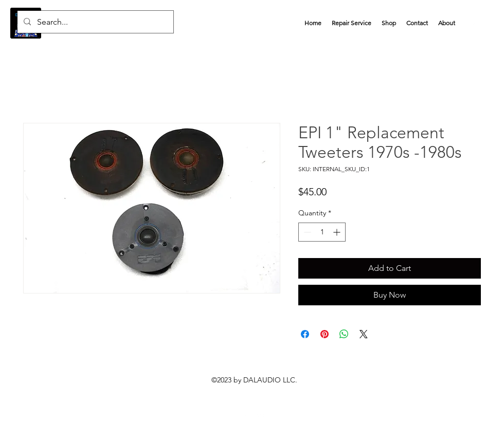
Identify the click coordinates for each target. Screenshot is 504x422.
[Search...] (94, 22)
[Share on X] (364, 334)
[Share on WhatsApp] (344, 334)
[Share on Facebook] (305, 334)
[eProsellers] (260, 416)
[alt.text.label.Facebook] (473, 23)
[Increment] (338, 232)
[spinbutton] (322, 232)
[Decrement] (306, 232)
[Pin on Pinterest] (325, 334)
